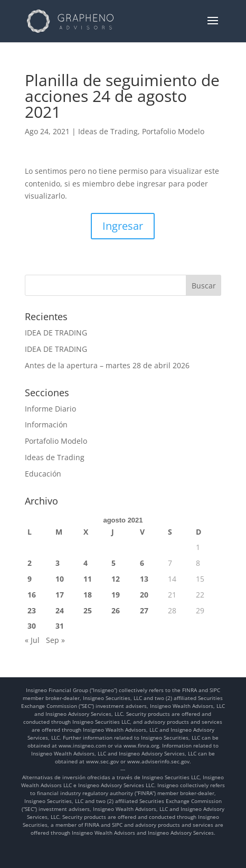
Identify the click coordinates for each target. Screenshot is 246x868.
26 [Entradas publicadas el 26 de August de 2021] (116, 610)
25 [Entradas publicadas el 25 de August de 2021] (88, 610)
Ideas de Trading (108, 131)
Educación (43, 474)
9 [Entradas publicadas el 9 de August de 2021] (30, 579)
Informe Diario (50, 409)
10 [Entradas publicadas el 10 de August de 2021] (60, 579)
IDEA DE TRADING (56, 333)
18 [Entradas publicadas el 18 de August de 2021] (88, 595)
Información (46, 424)
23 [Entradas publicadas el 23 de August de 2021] (32, 610)
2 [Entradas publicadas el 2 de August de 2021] (30, 563)
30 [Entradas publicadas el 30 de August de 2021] (32, 626)
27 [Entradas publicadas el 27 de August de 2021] (144, 610)
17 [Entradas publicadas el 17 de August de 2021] (60, 595)
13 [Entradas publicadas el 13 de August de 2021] (144, 579)
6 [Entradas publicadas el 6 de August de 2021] (142, 563)
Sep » (55, 640)
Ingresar (123, 226)
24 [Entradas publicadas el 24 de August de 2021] (60, 610)
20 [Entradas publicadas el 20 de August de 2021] (144, 595)
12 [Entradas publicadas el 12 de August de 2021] (116, 579)
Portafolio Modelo (173, 131)
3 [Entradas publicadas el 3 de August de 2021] (58, 563)
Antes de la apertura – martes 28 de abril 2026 (107, 365)
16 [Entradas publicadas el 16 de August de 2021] (32, 595)
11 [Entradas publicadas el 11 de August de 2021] (88, 579)
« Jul (32, 640)
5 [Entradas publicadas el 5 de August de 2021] (113, 563)
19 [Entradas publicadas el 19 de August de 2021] (116, 595)
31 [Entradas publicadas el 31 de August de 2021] (60, 626)
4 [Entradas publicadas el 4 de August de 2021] (86, 563)
